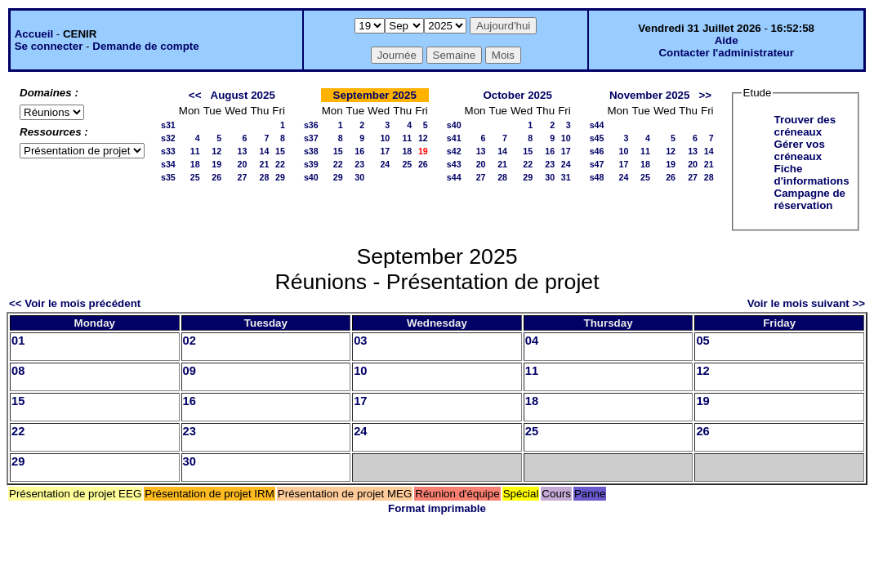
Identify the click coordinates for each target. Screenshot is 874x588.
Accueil (34, 34)
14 (264, 151)
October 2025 (517, 95)
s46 (597, 151)
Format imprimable (437, 508)
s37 (311, 138)
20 (243, 164)
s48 (597, 177)
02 (190, 341)
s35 (168, 177)
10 (385, 138)
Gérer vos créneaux (800, 150)
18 (195, 164)
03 (360, 341)
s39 (311, 164)
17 (385, 151)
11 (195, 151)
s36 (311, 125)
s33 (168, 151)
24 (385, 164)
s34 (168, 164)
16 (359, 151)
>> (706, 95)
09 (190, 371)
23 (359, 164)
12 (216, 151)
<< (195, 95)
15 (280, 151)
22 (280, 164)
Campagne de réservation (810, 199)
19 (216, 164)
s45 (597, 138)
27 (243, 177)
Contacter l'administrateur (726, 53)
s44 (454, 177)
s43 (454, 164)
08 (18, 371)
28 (264, 177)
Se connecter (49, 46)
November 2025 (650, 95)
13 (243, 151)
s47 (597, 164)
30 (359, 177)
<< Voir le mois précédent (75, 303)
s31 (168, 125)
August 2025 (243, 95)
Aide (727, 40)
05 (702, 341)
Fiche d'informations (812, 175)
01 (18, 341)
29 (280, 177)
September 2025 (375, 95)
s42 (454, 151)
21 (264, 164)
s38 (311, 151)
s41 (454, 138)
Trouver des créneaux (805, 126)
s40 (311, 177)
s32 (168, 138)
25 (195, 177)
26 (216, 177)
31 (566, 177)
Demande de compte (145, 46)
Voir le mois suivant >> (806, 303)
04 (532, 341)
